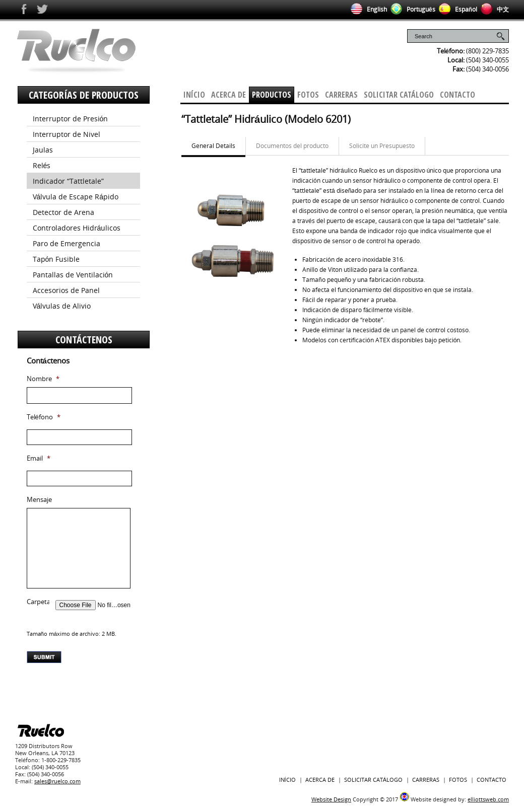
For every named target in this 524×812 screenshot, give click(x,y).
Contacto (457, 95)
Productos (272, 95)
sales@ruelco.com (57, 781)
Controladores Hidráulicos (77, 228)
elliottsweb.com (488, 799)
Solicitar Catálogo (399, 95)
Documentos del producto (292, 146)
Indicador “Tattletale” (68, 181)
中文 (493, 9)
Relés (42, 165)
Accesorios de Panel (66, 290)
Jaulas (43, 150)
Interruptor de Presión (71, 119)
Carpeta (39, 602)
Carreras (341, 95)
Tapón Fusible (56, 259)
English (367, 9)
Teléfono (44, 417)
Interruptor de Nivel (67, 134)
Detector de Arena (63, 212)
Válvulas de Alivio (62, 306)
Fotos (308, 95)
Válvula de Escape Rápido (76, 197)
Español (456, 9)
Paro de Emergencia (67, 243)
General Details (213, 146)
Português (411, 9)
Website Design (331, 799)
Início (194, 95)
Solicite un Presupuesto (382, 146)
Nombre (43, 379)
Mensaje (39, 500)
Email (39, 458)
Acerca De (228, 95)
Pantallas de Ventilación (73, 275)
